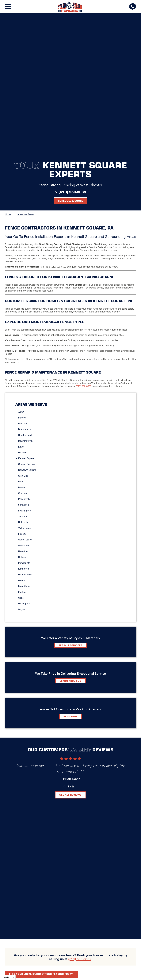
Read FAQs (70, 575)
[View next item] (77, 645)
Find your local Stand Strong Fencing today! (41, 705)
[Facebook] (64, 809)
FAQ (53, 800)
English (7, 977)
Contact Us (67, 800)
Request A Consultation (71, 819)
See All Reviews (70, 653)
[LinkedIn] (70, 809)
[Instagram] (77, 809)
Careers (85, 800)
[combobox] (9, 977)
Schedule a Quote (71, 59)
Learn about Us (70, 539)
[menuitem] (72, 270)
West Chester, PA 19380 (71, 789)
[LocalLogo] (70, 6)
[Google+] (57, 809)
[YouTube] (84, 809)
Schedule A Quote (71, 749)
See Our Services (70, 504)
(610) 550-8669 (72, 50)
